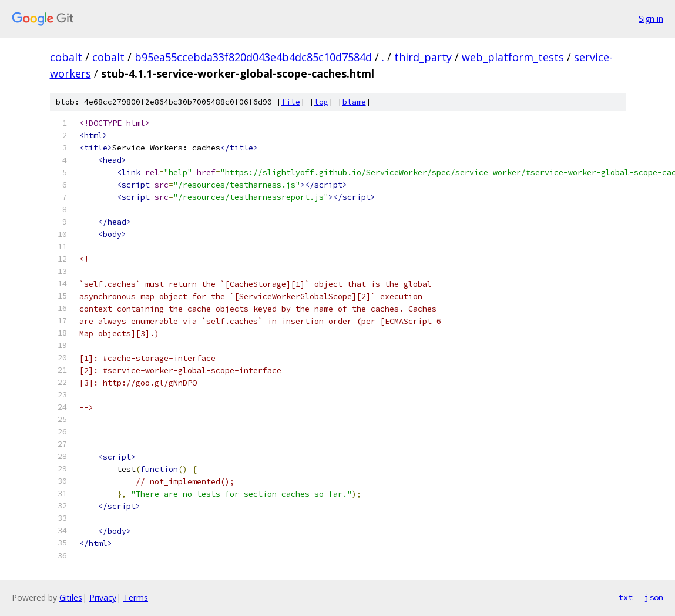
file (291, 102)
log (321, 102)
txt (626, 597)
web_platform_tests (513, 57)
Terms (136, 597)
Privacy (103, 597)
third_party (423, 57)
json (654, 597)
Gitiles (71, 597)
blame (354, 102)
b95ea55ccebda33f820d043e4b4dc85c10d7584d (253, 57)
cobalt (66, 57)
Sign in (651, 19)
